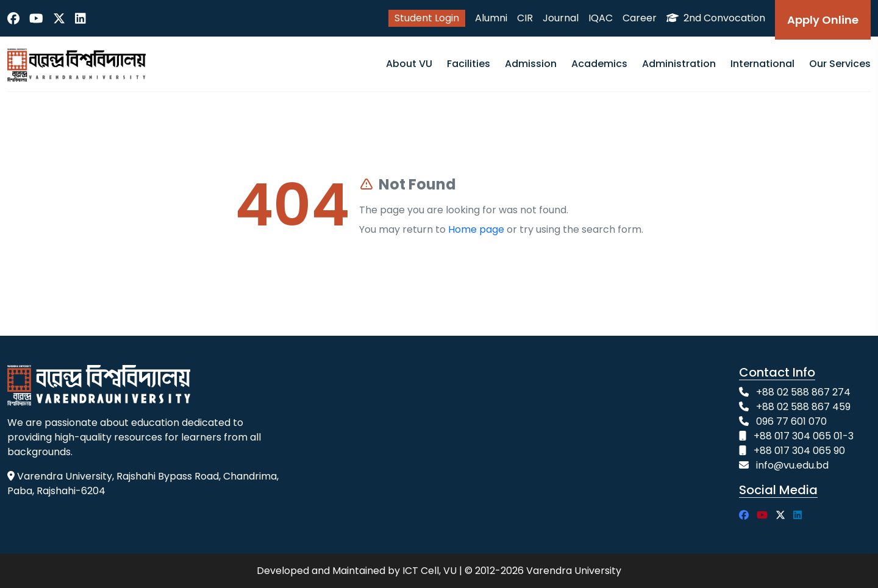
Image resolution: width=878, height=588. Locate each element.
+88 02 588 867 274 (803, 392)
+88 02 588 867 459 (803, 407)
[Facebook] (13, 18)
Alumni (491, 18)
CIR (525, 18)
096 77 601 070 (791, 421)
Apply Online (823, 20)
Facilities (469, 64)
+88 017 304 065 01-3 (804, 436)
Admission (531, 64)
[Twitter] (59, 18)
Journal (561, 18)
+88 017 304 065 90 (799, 451)
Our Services (840, 64)
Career (640, 18)
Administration (679, 64)
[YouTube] (36, 18)
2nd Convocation (716, 18)
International (762, 64)
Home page (476, 229)
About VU (409, 64)
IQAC (601, 18)
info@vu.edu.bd (792, 465)
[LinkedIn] (80, 18)
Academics (599, 64)
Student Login (427, 18)
